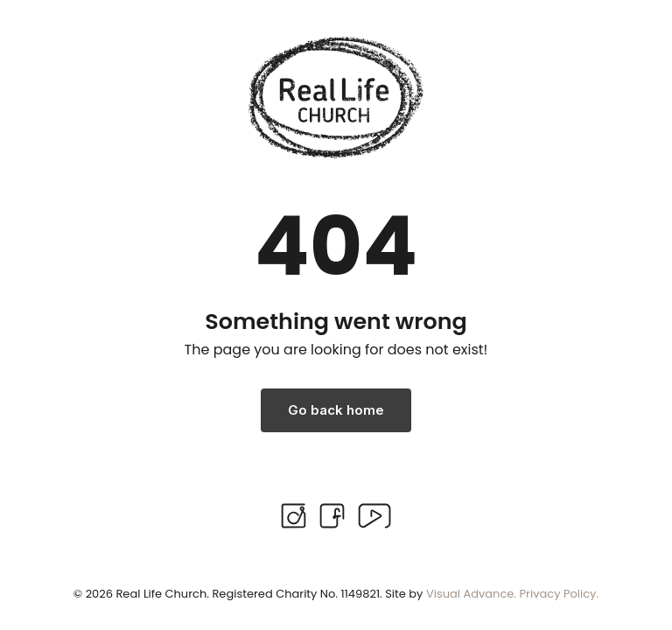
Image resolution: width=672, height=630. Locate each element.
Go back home (336, 410)
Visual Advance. (471, 594)
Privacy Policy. (560, 594)
